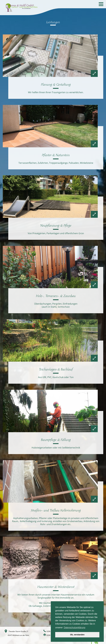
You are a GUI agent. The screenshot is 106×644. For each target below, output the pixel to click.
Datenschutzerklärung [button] (75, 628)
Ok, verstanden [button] (77, 635)
